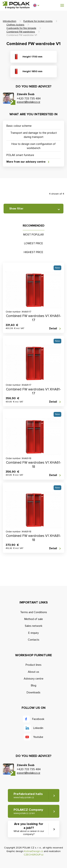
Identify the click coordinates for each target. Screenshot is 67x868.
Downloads (33, 692)
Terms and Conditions (34, 612)
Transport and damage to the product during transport (34, 135)
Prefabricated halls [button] (28, 795)
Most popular (33, 235)
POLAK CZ (16, 4)
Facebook (38, 719)
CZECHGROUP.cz (34, 855)
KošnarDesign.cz (34, 851)
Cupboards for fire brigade (21, 28)
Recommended (34, 226)
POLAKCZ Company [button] (28, 811)
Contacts (34, 640)
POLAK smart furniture (20, 155)
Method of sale (34, 619)
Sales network (34, 626)
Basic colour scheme (19, 126)
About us (33, 672)
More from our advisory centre (26, 162)
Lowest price (34, 243)
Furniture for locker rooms (38, 21)
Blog (34, 685)
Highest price (33, 252)
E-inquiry (33, 633)
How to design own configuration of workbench (33, 146)
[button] (36, 5)
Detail (53, 328)
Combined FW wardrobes (21, 32)
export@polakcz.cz (28, 102)
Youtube (38, 737)
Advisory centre (34, 679)
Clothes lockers (15, 25)
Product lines (33, 665)
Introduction (10, 21)
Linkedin (38, 728)
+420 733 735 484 (29, 99)
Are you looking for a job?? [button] (29, 829)
